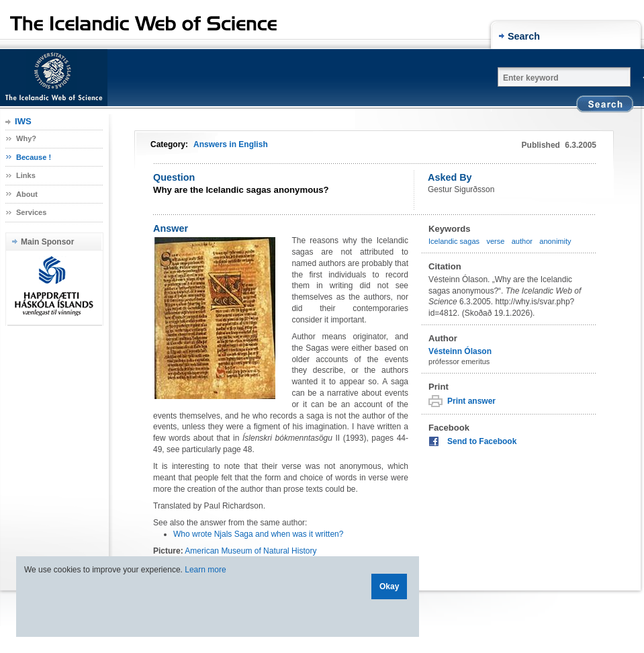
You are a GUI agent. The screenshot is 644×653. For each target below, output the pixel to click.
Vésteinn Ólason (460, 351)
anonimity (555, 241)
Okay (389, 586)
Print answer (471, 401)
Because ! (34, 157)
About (27, 194)
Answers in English (231, 144)
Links (26, 175)
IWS (23, 121)
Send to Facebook (482, 441)
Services (31, 212)
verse (495, 241)
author (522, 241)
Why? (26, 138)
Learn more (205, 570)
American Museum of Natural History (250, 551)
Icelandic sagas (454, 241)
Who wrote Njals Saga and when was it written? (258, 534)
